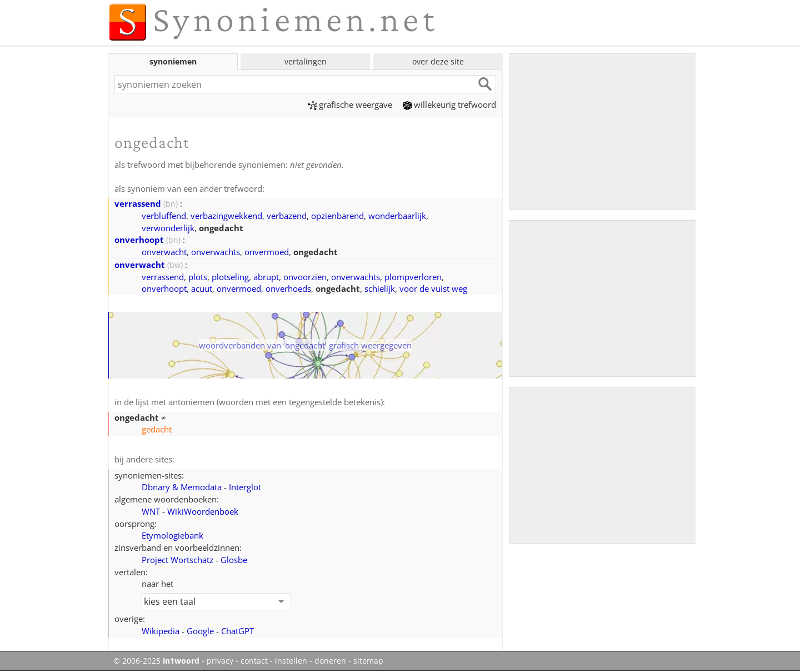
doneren (330, 661)
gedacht (157, 429)
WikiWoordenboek (203, 511)
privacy (220, 661)
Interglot (245, 487)
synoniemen (173, 61)
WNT (151, 511)
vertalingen (306, 61)
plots (198, 277)
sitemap (368, 661)
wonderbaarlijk (397, 216)
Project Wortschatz (177, 560)
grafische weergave (350, 104)
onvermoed (267, 252)
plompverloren (413, 277)
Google (200, 631)
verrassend (138, 203)
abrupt (266, 277)
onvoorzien (305, 277)
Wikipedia (161, 631)
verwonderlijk (168, 228)
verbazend (287, 216)
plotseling (230, 277)
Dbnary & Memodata (182, 487)
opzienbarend (337, 216)
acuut (202, 288)
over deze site (438, 61)
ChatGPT (237, 631)
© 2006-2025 (156, 661)
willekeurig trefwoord (449, 104)
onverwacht (164, 252)
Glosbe (234, 560)
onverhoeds (288, 288)
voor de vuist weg (433, 288)
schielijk (380, 288)
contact (254, 661)
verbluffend (164, 216)
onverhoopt (139, 240)
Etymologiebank (172, 535)
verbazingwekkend (226, 216)
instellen (291, 661)
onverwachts (216, 252)
